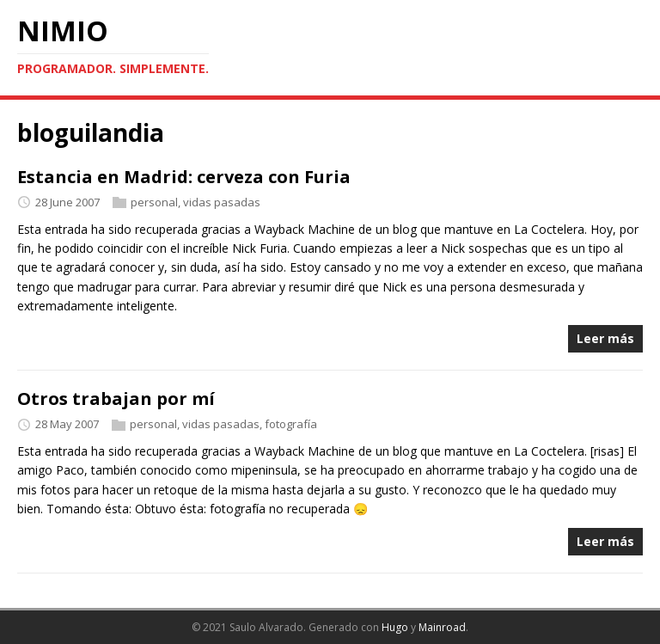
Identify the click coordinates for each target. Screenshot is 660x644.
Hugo (395, 627)
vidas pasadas (222, 202)
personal (154, 202)
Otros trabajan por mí (116, 399)
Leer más (605, 338)
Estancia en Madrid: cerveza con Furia (184, 177)
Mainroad (442, 627)
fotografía (291, 424)
